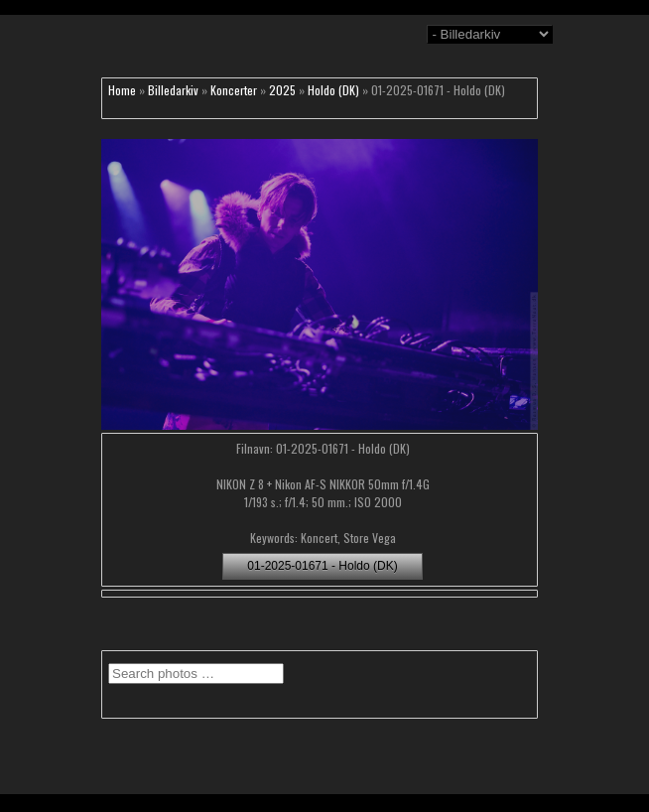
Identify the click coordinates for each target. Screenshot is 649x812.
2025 (282, 90)
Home (122, 90)
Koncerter (234, 90)
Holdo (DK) (333, 90)
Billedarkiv (173, 90)
